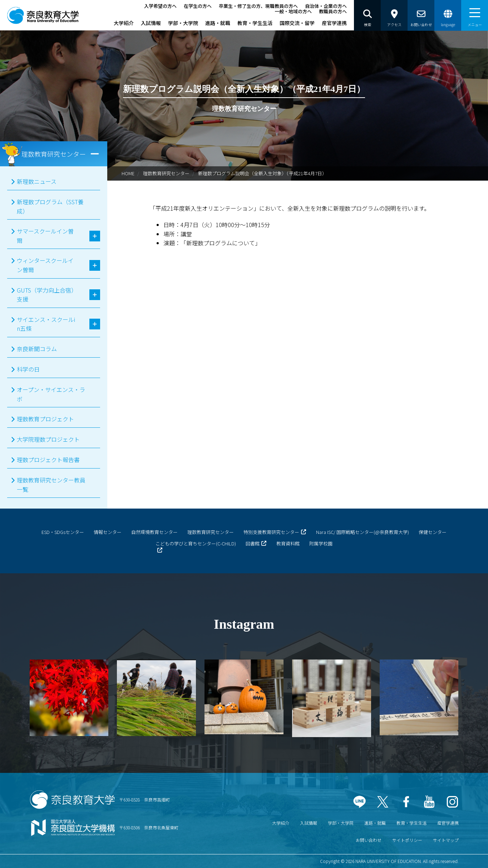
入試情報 (151, 23)
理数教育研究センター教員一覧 (51, 485)
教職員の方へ (333, 11)
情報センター (108, 532)
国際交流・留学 (297, 23)
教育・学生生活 (255, 23)
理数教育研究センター (166, 173)
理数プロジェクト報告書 (48, 460)
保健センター (433, 532)
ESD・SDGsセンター (63, 532)
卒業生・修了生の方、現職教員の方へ (258, 6)
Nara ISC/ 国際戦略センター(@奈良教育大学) (363, 532)
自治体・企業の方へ (326, 6)
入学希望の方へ (160, 6)
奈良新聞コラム (37, 349)
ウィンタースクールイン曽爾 (45, 265)
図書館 (253, 543)
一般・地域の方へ (293, 11)
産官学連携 (334, 23)
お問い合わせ (369, 840)
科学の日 (28, 369)
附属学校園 (321, 543)
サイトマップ (446, 840)
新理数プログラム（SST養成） (50, 206)
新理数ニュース (37, 181)
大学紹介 (124, 23)
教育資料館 (288, 543)
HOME (128, 173)
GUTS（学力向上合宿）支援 (45, 295)
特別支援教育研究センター (271, 532)
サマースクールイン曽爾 (45, 236)
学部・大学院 (183, 23)
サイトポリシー (407, 840)
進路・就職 (218, 23)
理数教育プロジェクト (45, 419)
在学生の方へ (198, 6)
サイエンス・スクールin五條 (46, 324)
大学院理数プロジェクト (48, 439)
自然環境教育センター (154, 532)
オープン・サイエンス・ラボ (51, 394)
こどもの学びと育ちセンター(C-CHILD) (196, 543)
